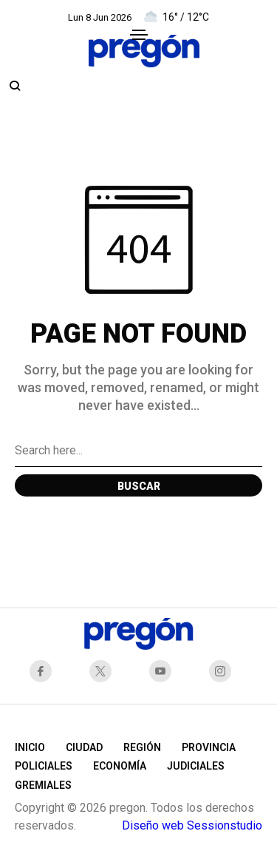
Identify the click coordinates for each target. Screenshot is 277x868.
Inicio (30, 747)
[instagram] (224, 671)
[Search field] (138, 451)
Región (142, 747)
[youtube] (164, 671)
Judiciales (196, 766)
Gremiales (43, 785)
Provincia (209, 747)
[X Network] (105, 671)
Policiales (44, 766)
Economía (120, 766)
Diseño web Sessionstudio (192, 825)
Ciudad (84, 747)
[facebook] (45, 671)
